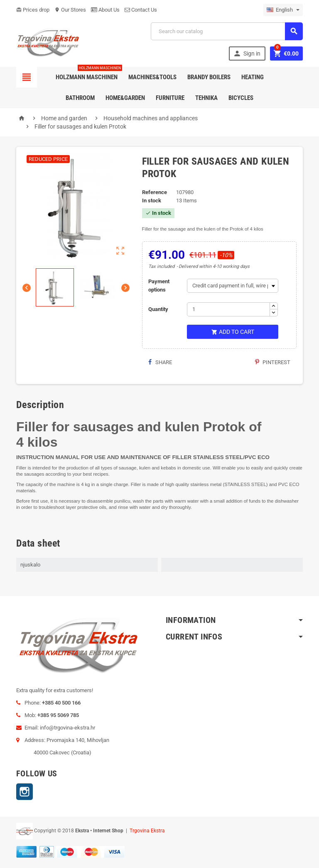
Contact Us (141, 10)
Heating (253, 77)
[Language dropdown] (283, 10)
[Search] (227, 31)
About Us (105, 10)
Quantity (158, 309)
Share (160, 362)
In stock (152, 201)
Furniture (170, 98)
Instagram (25, 792)
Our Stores (70, 10)
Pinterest (273, 362)
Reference (155, 192)
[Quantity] (228, 309)
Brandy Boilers (209, 77)
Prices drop (33, 10)
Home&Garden (125, 98)
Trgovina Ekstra (147, 831)
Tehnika (206, 98)
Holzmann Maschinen (88, 74)
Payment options (159, 286)
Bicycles (241, 98)
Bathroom (80, 98)
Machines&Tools (152, 77)
